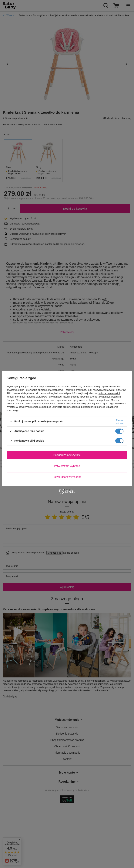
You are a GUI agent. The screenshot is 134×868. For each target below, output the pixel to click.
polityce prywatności (109, 393)
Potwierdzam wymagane (67, 477)
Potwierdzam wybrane (67, 466)
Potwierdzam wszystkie (67, 455)
